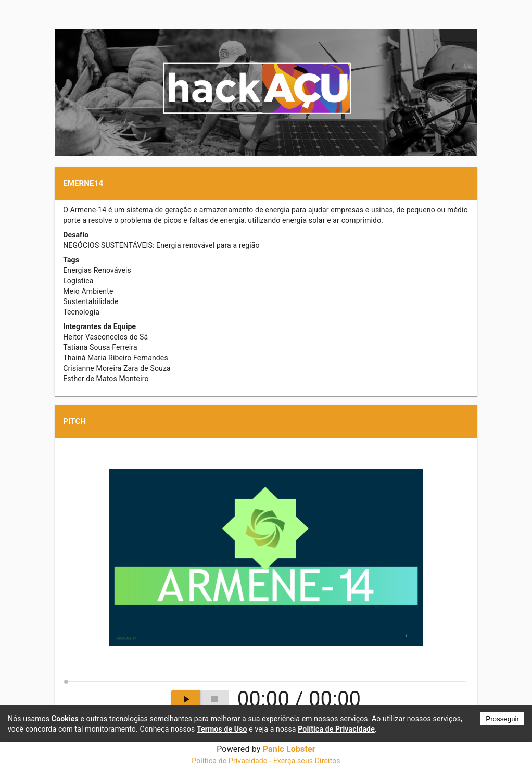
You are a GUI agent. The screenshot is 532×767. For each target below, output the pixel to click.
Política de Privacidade (229, 761)
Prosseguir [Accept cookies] (502, 719)
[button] (266, 184)
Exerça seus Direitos (307, 761)
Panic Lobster (289, 749)
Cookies (65, 719)
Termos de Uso (222, 729)
